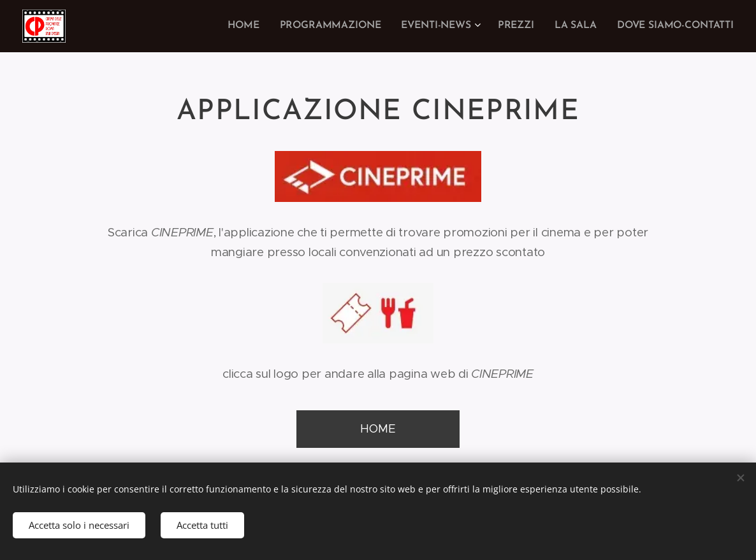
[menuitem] (257, 26)
